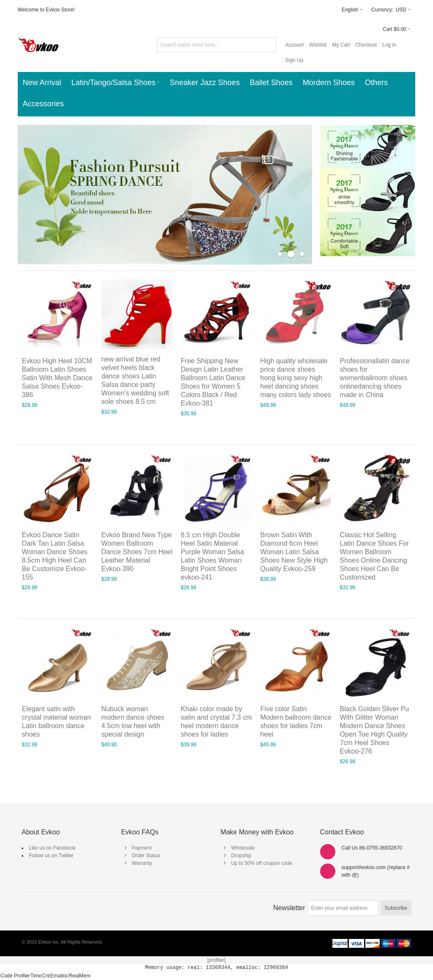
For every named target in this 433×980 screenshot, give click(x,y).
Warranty (142, 863)
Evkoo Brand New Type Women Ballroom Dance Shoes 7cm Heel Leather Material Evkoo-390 (137, 552)
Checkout (366, 45)
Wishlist (318, 45)
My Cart (341, 45)
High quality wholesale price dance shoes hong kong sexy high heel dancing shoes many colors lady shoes (296, 378)
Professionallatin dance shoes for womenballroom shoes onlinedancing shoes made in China (375, 378)
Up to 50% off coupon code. (262, 863)
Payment (141, 848)
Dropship (241, 856)
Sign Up (295, 60)
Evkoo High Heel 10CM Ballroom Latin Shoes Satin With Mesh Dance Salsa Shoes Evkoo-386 (57, 378)
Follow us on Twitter (51, 856)
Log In (389, 45)
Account (295, 45)
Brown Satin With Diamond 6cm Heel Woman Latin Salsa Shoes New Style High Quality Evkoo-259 (294, 552)
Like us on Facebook (52, 848)
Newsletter (289, 908)
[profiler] (216, 960)
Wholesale (243, 848)
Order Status (146, 856)
